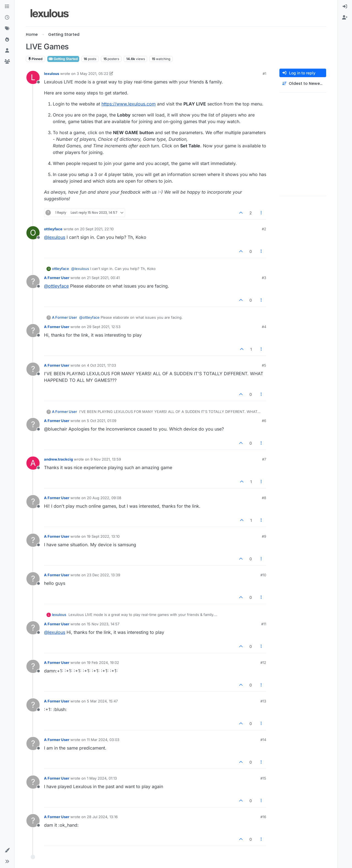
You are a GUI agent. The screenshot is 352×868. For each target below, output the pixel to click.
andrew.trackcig (58, 459)
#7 (264, 459)
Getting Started (63, 59)
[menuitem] (345, 7)
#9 (264, 536)
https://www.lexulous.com (129, 104)
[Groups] (7, 62)
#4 (264, 327)
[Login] (345, 7)
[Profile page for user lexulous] (33, 77)
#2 (264, 229)
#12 (263, 663)
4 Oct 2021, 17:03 (101, 365)
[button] (7, 850)
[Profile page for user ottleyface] (33, 233)
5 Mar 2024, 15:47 (102, 701)
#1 (264, 74)
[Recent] (7, 18)
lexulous (52, 74)
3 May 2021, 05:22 (93, 74)
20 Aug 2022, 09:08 (104, 498)
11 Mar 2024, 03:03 (103, 740)
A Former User (57, 278)
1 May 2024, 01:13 (102, 778)
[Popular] (7, 40)
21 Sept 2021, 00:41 (103, 278)
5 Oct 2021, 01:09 (102, 421)
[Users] (7, 51)
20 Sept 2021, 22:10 (97, 229)
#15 (263, 778)
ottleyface (53, 229)
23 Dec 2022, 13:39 (104, 575)
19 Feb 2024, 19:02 (103, 663)
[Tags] (7, 29)
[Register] (345, 18)
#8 (264, 498)
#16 (263, 817)
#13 (263, 701)
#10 (263, 575)
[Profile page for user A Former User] (33, 282)
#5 (264, 365)
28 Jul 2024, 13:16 (102, 817)
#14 (263, 740)
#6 (264, 421)
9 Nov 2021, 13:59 (106, 459)
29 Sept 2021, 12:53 (104, 327)
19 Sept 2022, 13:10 (103, 536)
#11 (264, 624)
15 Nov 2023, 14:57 (103, 624)
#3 (264, 278)
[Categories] (7, 7)
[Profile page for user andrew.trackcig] (33, 463)
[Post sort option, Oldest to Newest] (303, 84)
